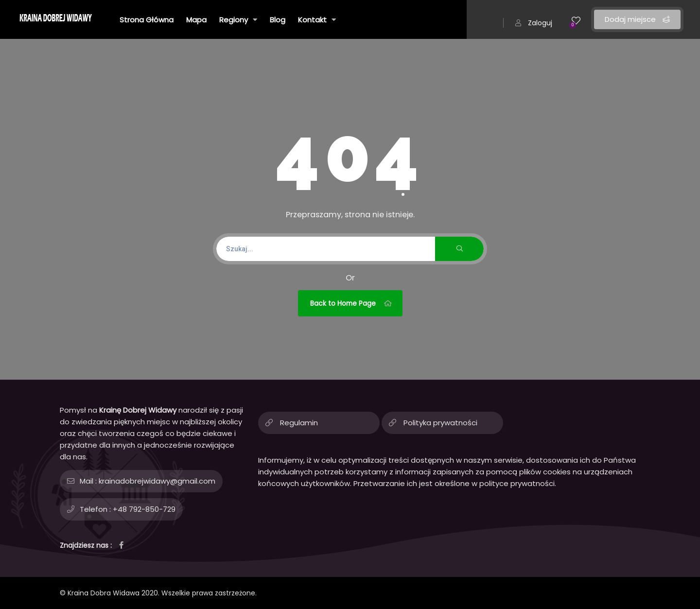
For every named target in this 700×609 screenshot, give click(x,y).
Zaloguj (534, 23)
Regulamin (299, 423)
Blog (278, 20)
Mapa (196, 20)
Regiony (238, 20)
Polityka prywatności (440, 423)
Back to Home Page (351, 303)
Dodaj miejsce (637, 19)
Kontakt (317, 20)
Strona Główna (147, 20)
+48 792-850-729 (144, 509)
